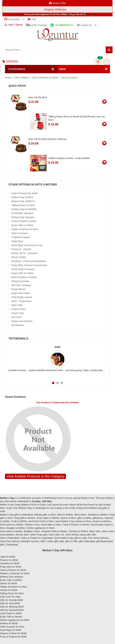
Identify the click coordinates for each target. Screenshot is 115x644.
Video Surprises (20, 233)
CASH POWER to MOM (24, 221)
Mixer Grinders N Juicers (24, 277)
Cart (97, 62)
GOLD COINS (19, 257)
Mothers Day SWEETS (23, 201)
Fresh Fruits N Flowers (23, 269)
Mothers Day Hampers (23, 217)
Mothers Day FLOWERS (24, 209)
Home (8, 78)
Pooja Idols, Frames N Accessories (29, 265)
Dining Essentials (20, 281)
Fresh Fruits (18, 313)
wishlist (107, 62)
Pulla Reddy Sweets (22, 297)
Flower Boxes (18, 289)
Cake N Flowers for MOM (45, 78)
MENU (63, 69)
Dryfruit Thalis (18, 309)
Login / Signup (13, 25)
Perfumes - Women (21, 249)
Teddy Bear (17, 241)
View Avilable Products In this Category (35, 476)
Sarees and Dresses (22, 321)
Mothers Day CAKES (22, 197)
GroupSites (12, 19)
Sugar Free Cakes (21, 293)
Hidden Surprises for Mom (25, 229)
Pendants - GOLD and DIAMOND (29, 261)
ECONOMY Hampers (22, 213)
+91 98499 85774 (62, 25)
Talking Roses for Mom (23, 205)
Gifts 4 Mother (22, 78)
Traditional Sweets (21, 237)
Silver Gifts (17, 305)
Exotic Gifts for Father (23, 273)
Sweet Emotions (69, 78)
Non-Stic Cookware (21, 285)
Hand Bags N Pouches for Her (27, 245)
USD (32, 19)
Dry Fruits (16, 317)
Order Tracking (37, 25)
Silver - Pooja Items (21, 301)
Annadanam (18, 325)
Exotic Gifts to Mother (22, 225)
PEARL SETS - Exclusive (24, 253)
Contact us (84, 25)
